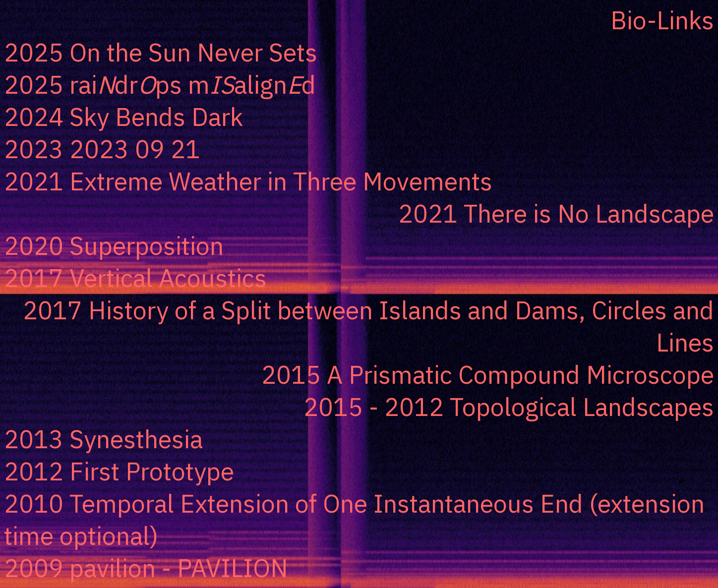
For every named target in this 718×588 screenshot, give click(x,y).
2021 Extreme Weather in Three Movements (248, 181)
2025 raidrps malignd (160, 85)
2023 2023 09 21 (102, 149)
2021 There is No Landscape (556, 213)
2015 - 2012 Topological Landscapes (509, 407)
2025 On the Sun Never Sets (161, 52)
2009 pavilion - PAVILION (146, 568)
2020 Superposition (114, 246)
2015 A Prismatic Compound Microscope (488, 375)
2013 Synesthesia (103, 439)
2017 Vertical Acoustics (135, 278)
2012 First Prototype (119, 471)
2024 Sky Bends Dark (123, 117)
